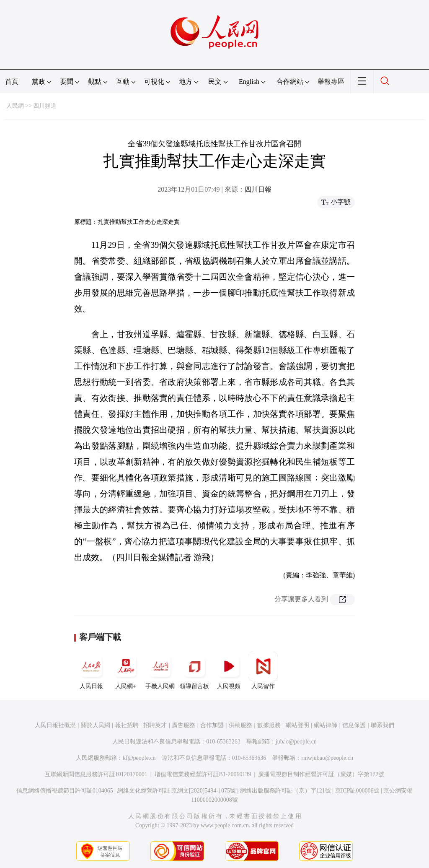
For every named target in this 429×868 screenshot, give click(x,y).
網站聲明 (297, 725)
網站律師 (326, 725)
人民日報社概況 (55, 725)
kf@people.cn (139, 758)
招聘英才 (155, 725)
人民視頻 (229, 670)
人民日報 (91, 670)
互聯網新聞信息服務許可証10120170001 (96, 774)
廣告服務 (183, 725)
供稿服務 (240, 725)
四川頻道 (45, 106)
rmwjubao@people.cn (327, 758)
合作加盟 (212, 725)
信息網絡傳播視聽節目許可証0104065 (65, 791)
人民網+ (126, 670)
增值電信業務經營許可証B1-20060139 (203, 774)
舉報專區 (331, 82)
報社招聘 (127, 725)
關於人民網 (96, 725)
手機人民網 (160, 670)
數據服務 (269, 725)
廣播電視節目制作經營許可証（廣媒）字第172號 (321, 774)
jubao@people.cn (296, 742)
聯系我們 (382, 725)
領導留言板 (194, 670)
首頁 (12, 82)
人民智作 (263, 670)
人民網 (15, 106)
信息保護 (354, 725)
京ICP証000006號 (357, 791)
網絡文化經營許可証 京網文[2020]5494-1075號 (177, 791)
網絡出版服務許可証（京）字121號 (286, 791)
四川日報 (258, 189)
